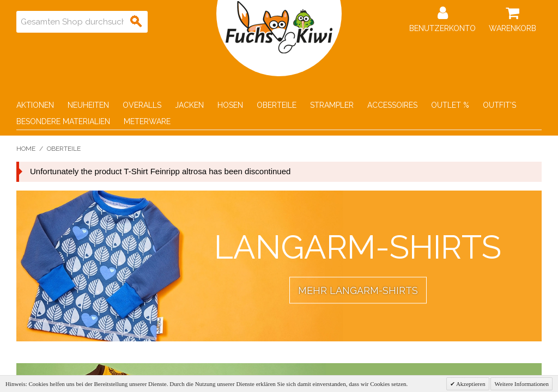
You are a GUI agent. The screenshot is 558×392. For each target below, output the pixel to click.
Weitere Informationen (521, 384)
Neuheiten (88, 105)
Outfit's (499, 105)
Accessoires (392, 105)
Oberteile (277, 105)
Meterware (147, 121)
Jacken (189, 105)
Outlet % (450, 105)
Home (26, 149)
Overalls (142, 105)
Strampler (332, 105)
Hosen (230, 105)
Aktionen (35, 105)
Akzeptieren (470, 384)
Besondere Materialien (63, 121)
